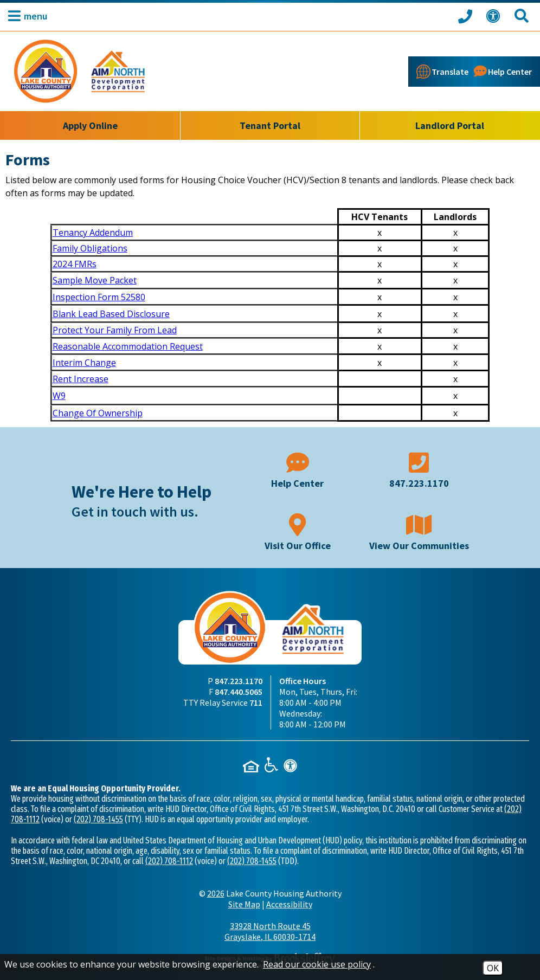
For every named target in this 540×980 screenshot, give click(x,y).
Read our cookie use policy (317, 964)
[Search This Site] (523, 16)
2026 (216, 893)
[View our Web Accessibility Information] (495, 16)
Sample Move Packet (95, 280)
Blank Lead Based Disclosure (111, 314)
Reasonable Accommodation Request (128, 346)
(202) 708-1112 (169, 861)
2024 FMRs (75, 264)
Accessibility (289, 904)
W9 (59, 396)
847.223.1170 (239, 681)
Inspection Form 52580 (99, 297)
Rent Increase (81, 379)
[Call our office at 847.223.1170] (467, 16)
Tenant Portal (270, 125)
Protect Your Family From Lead (115, 330)
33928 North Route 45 (270, 931)
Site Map (244, 904)
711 (256, 702)
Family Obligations (90, 248)
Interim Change (84, 363)
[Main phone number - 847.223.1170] (419, 469)
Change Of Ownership (98, 413)
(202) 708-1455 (98, 819)
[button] (25, 16)
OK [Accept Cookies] (493, 968)
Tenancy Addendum (93, 233)
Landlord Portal (450, 125)
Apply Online (90, 125)
